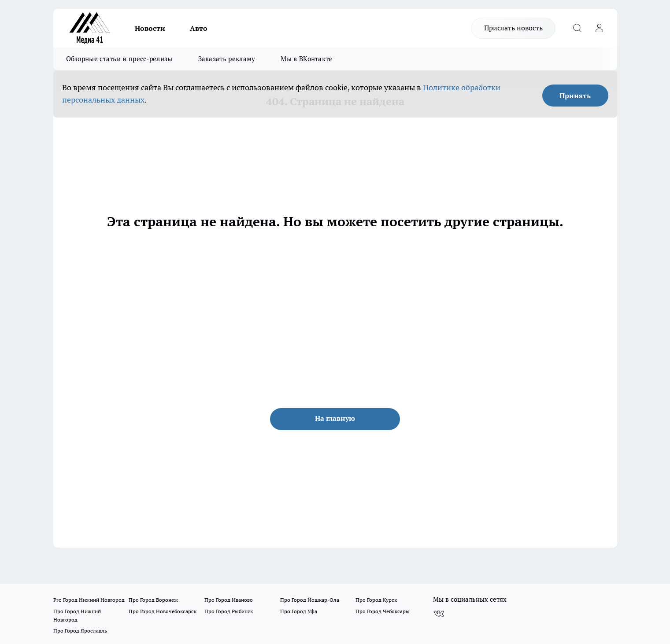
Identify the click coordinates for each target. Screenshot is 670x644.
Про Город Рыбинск (229, 611)
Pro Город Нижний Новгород (89, 600)
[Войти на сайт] (600, 28)
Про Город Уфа (299, 611)
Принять (575, 96)
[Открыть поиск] (577, 28)
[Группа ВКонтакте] (439, 614)
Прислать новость (513, 28)
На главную (335, 418)
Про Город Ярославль (80, 631)
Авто (199, 28)
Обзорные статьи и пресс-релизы (119, 59)
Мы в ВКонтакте (306, 59)
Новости (150, 28)
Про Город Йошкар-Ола (310, 600)
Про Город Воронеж (153, 600)
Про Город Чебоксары (383, 611)
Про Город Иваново (229, 600)
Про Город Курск (376, 600)
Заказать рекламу (227, 59)
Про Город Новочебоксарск (163, 611)
